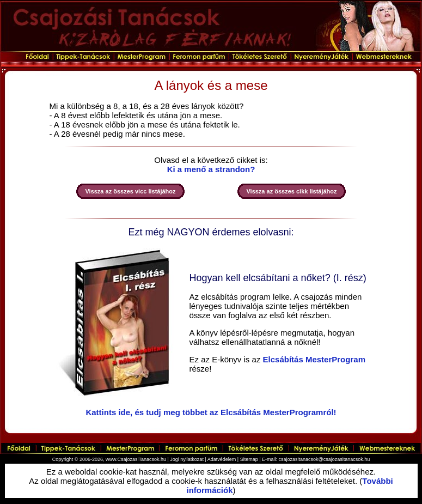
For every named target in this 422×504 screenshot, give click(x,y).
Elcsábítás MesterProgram (314, 359)
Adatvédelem (222, 459)
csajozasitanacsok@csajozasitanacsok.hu (325, 459)
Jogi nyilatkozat (187, 459)
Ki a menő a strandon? (211, 169)
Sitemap (249, 459)
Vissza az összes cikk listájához (291, 191)
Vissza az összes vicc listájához (130, 191)
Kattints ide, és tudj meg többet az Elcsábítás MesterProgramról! (211, 412)
